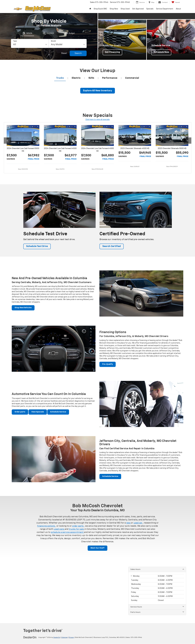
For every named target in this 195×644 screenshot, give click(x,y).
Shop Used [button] (125, 9)
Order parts (20, 412)
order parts (78, 526)
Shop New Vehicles (23, 308)
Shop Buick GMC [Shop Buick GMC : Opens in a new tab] (100, 9)
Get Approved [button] (138, 9)
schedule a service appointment (67, 532)
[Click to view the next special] (188, 155)
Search (78, 53)
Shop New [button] (114, 9)
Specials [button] (150, 9)
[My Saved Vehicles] (176, 2)
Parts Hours (157, 612)
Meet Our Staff (97, 548)
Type (15, 41)
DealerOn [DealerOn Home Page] (57, 638)
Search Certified (112, 246)
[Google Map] (97, 591)
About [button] (178, 9)
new (129, 523)
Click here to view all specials (98, 120)
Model (53, 41)
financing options (46, 526)
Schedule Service (58, 412)
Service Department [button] (165, 9)
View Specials (38, 412)
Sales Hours (157, 569)
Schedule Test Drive (37, 246)
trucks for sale (77, 529)
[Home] (90, 9)
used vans (59, 529)
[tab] (27, 33)
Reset (64, 53)
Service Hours (157, 607)
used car (138, 523)
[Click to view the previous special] (8, 155)
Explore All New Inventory (98, 91)
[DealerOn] (30, 637)
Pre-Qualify (108, 364)
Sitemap (64, 638)
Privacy (71, 638)
